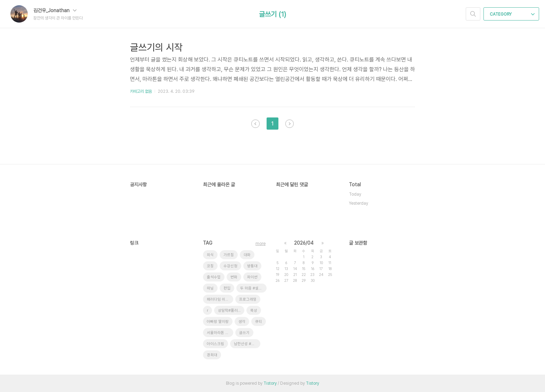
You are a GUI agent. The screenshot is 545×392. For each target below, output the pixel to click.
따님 (210, 288)
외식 (210, 255)
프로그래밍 (248, 299)
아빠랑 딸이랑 (218, 322)
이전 (255, 124)
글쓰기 (244, 333)
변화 (234, 277)
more (261, 244)
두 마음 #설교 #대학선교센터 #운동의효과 (253, 288)
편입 (227, 288)
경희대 (212, 355)
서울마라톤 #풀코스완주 (220, 333)
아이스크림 (215, 344)
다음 (290, 124)
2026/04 (304, 243)
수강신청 (230, 266)
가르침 (229, 255)
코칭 (210, 266)
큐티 (259, 322)
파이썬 (252, 277)
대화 (247, 255)
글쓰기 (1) (272, 14)
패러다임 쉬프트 (219, 299)
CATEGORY (512, 14)
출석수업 (214, 277)
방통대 (252, 266)
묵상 (254, 311)
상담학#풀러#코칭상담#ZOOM (231, 311)
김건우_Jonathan (55, 10)
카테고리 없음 (141, 91)
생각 (242, 322)
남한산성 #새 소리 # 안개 (247, 344)
